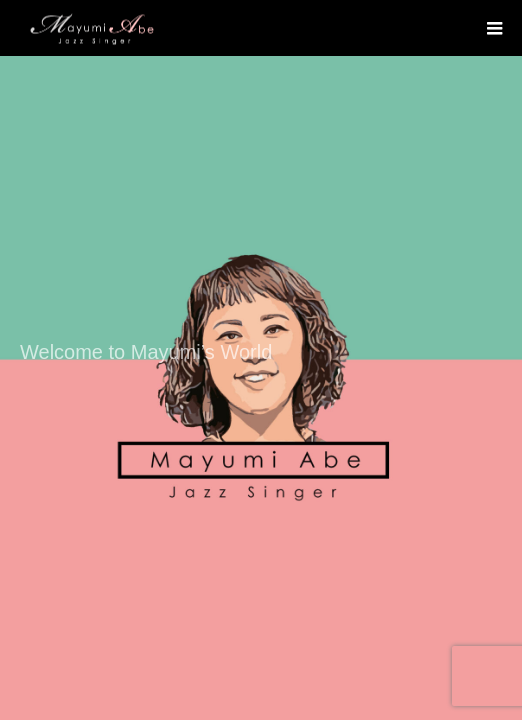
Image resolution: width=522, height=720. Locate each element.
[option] (261, 360)
